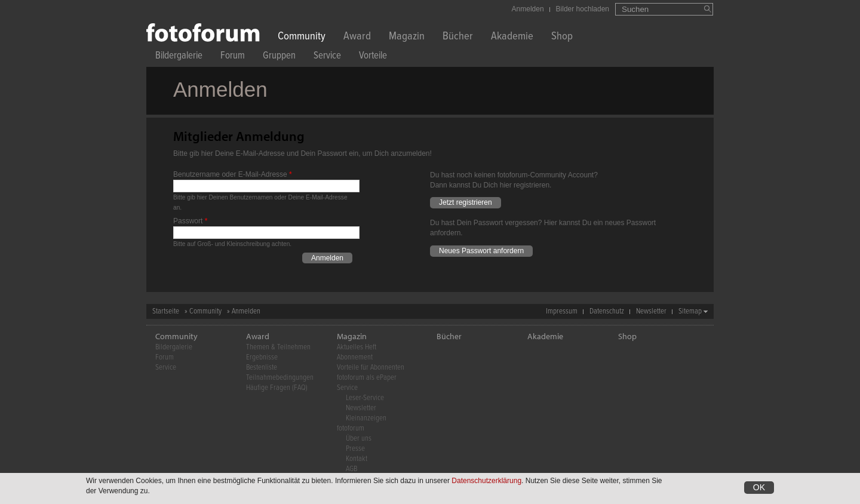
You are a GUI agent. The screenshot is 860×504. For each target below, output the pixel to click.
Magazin (407, 37)
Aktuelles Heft (357, 347)
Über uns (359, 439)
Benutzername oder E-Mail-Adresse (233, 174)
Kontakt (357, 459)
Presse (355, 449)
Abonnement (355, 357)
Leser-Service (365, 398)
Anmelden (528, 9)
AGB (351, 469)
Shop (562, 37)
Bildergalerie (179, 57)
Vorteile (373, 57)
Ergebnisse (262, 357)
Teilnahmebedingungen (280, 378)
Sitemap (690, 311)
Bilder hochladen (583, 9)
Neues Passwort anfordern (481, 251)
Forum (233, 57)
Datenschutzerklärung (486, 481)
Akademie (512, 37)
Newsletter (651, 311)
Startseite (166, 311)
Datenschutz (607, 311)
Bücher (458, 37)
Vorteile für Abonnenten (371, 368)
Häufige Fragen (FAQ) (277, 388)
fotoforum (351, 428)
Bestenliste (262, 368)
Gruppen (279, 57)
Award (357, 37)
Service (327, 57)
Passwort (190, 221)
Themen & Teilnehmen (278, 347)
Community (302, 37)
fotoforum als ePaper (367, 378)
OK (759, 487)
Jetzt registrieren (466, 202)
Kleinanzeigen (366, 418)
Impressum (562, 311)
